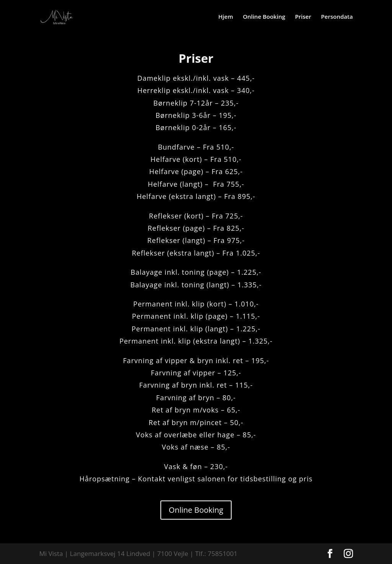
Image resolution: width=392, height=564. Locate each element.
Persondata (337, 17)
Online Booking (264, 17)
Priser (303, 17)
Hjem (225, 17)
